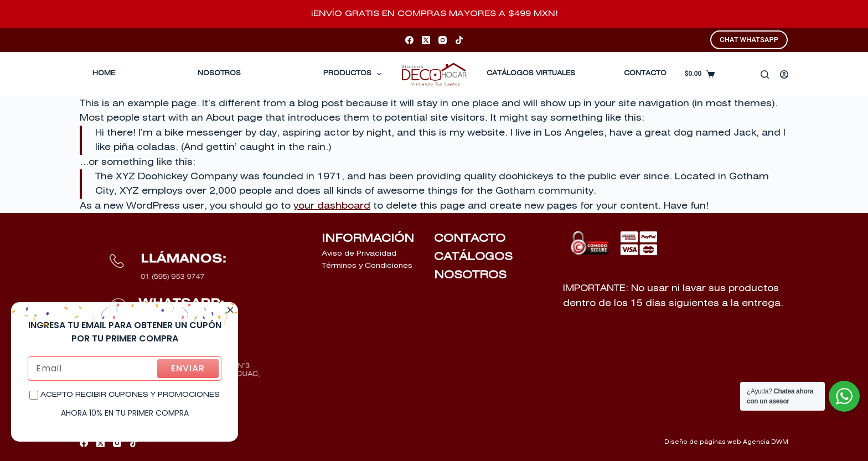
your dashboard (332, 206)
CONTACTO (645, 74)
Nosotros (219, 74)
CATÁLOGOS (473, 257)
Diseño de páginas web (703, 442)
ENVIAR (188, 368)
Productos (355, 74)
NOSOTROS (470, 275)
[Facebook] (409, 40)
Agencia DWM (766, 442)
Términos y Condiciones (367, 266)
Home (104, 74)
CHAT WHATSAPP (749, 40)
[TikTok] (459, 40)
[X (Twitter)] (426, 40)
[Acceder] (784, 74)
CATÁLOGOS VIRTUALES (531, 74)
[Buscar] (765, 74)
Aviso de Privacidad (359, 254)
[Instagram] (443, 40)
